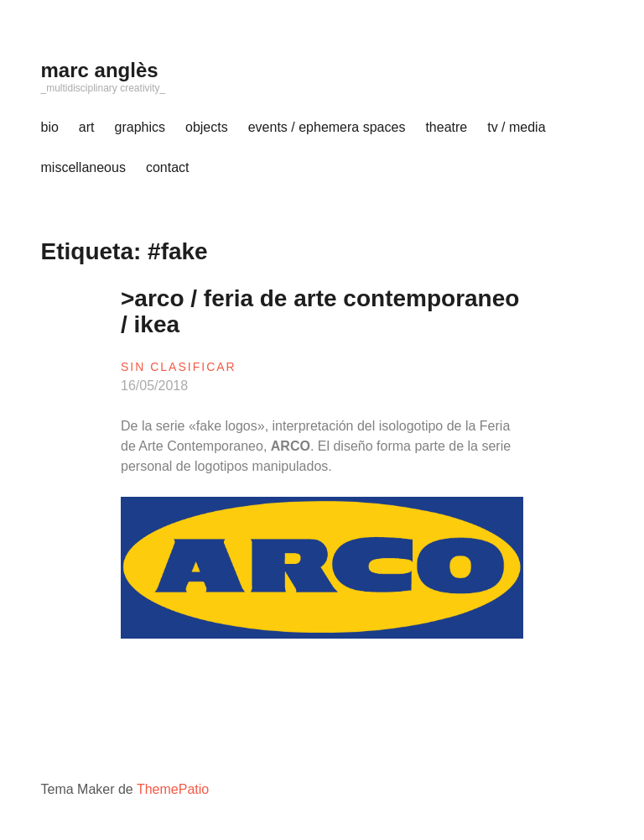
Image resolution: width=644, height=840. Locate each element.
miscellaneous (83, 167)
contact (168, 167)
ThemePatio (173, 789)
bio (50, 127)
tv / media (516, 127)
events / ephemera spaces (327, 127)
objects (207, 127)
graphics (140, 127)
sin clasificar (179, 367)
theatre (446, 127)
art (87, 127)
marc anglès (100, 70)
